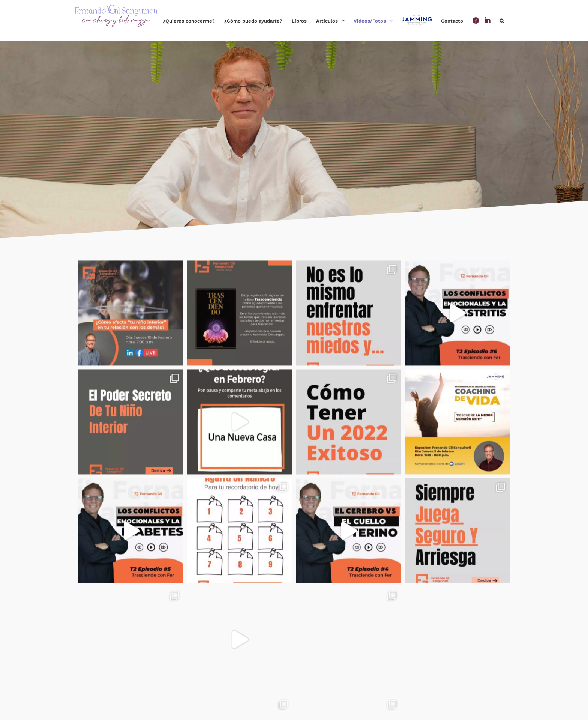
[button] (502, 21)
